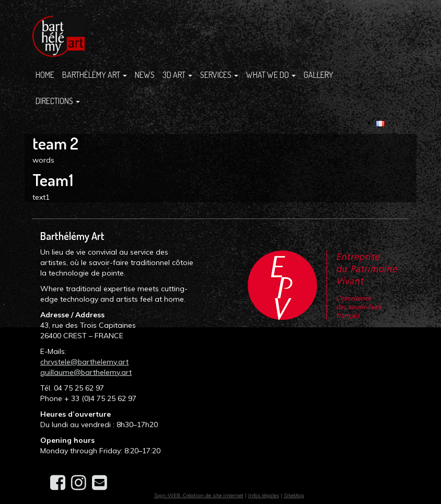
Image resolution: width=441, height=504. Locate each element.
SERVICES (219, 75)
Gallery (318, 75)
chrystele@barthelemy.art (84, 362)
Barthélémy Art (95, 75)
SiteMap (294, 495)
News (145, 75)
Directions (58, 101)
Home (45, 75)
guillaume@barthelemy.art (86, 372)
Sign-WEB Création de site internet (199, 495)
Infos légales (264, 495)
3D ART (177, 75)
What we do (271, 75)
